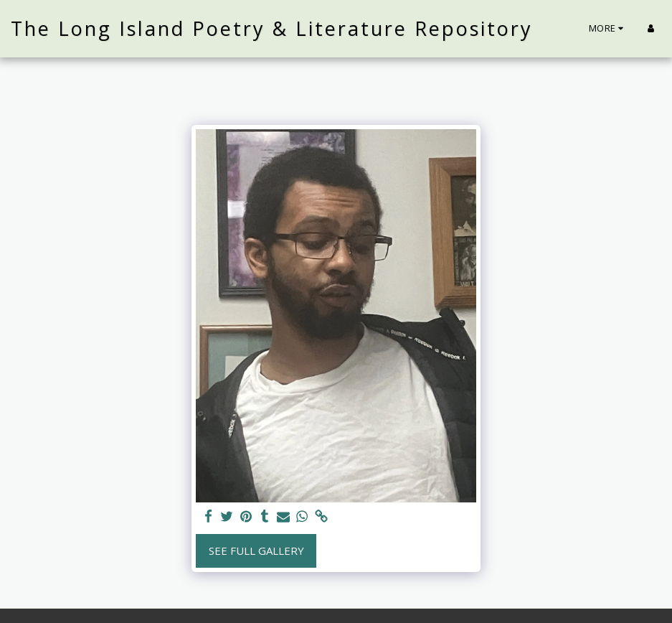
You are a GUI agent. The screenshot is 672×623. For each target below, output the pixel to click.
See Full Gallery (256, 551)
